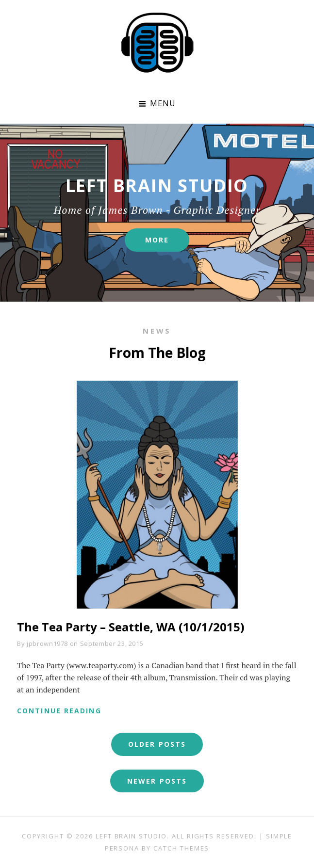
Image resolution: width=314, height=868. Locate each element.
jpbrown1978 (47, 643)
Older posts (157, 744)
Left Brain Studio (131, 836)
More (167, 243)
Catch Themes (181, 848)
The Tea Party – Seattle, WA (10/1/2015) (131, 627)
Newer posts (157, 781)
